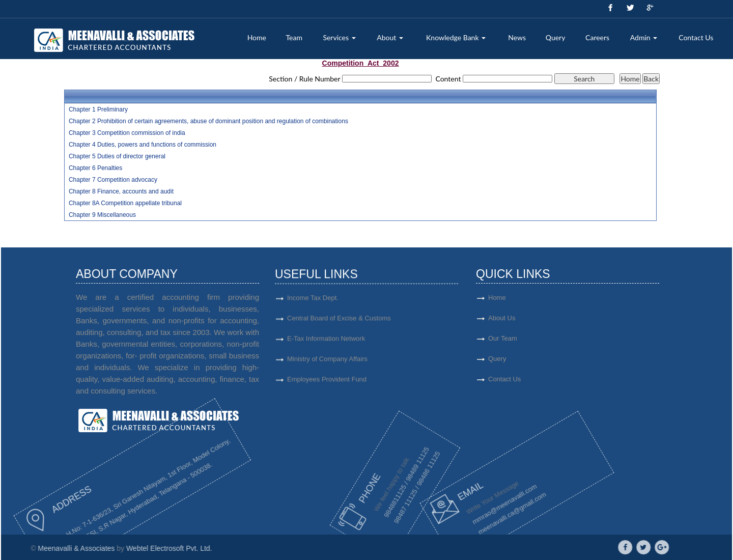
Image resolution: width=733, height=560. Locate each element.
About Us (539, 318)
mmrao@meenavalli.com (458, 507)
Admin (644, 37)
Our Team (540, 338)
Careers (597, 37)
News (517, 37)
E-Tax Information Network (326, 343)
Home (257, 37)
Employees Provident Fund (327, 384)
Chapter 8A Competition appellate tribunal (125, 203)
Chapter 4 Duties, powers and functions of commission (143, 145)
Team (294, 37)
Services (339, 37)
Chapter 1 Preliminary (98, 109)
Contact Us (696, 37)
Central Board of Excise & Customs (339, 323)
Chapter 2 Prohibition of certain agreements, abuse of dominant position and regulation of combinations (208, 121)
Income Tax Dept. (313, 303)
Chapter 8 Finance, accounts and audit (121, 191)
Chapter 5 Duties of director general (117, 156)
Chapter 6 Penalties (95, 168)
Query (556, 37)
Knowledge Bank (456, 37)
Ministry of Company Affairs (327, 364)
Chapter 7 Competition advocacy (113, 180)
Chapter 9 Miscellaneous (102, 215)
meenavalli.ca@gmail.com (469, 509)
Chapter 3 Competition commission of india (127, 133)
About (390, 37)
